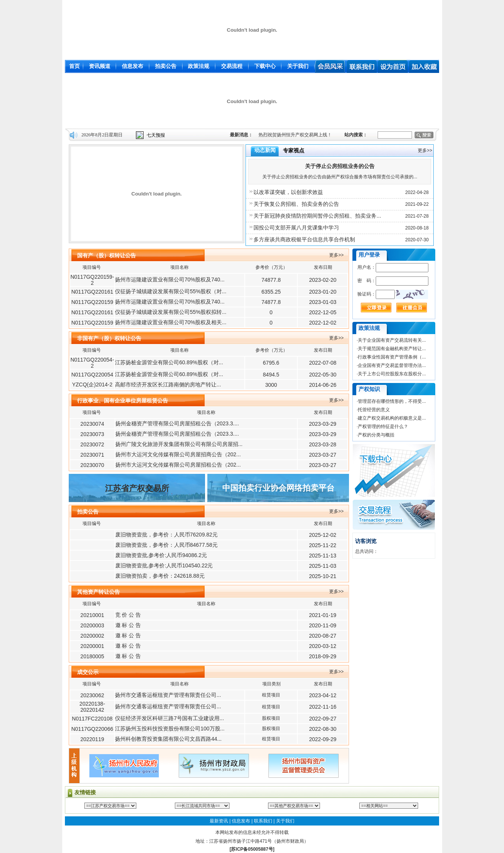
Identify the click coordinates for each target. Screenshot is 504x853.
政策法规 (199, 66)
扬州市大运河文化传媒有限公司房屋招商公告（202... (178, 454)
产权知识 (369, 389)
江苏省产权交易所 (137, 488)
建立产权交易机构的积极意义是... (392, 418)
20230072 (92, 444)
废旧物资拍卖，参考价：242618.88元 (160, 576)
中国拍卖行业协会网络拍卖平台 (278, 488)
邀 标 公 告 (128, 625)
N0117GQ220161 (92, 292)
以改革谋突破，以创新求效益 (288, 192)
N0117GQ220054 (92, 375)
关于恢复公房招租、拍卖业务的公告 (296, 204)
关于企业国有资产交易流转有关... (392, 340)
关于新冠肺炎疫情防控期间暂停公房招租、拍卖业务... (317, 216)
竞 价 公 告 (128, 615)
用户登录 (369, 255)
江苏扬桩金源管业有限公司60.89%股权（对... (169, 362)
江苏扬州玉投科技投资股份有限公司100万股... (170, 729)
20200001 (92, 646)
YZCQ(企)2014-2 (92, 384)
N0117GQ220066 (92, 729)
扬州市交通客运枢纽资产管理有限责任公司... (168, 695)
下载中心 (265, 66)
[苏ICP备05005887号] (252, 849)
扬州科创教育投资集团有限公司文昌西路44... (168, 739)
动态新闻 (265, 150)
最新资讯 (219, 821)
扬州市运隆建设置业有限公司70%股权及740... (170, 279)
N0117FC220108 (92, 719)
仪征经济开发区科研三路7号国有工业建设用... (169, 718)
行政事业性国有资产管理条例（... (392, 357)
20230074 (92, 424)
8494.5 (271, 375)
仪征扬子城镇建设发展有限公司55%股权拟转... (171, 312)
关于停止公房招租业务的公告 (340, 166)
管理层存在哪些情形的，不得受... (392, 401)
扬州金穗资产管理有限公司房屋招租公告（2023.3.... (177, 423)
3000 (271, 385)
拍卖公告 (166, 66)
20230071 (92, 455)
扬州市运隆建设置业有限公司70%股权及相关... (171, 322)
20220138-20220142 (92, 707)
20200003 (92, 625)
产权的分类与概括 (376, 435)
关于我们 (298, 66)
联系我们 (263, 821)
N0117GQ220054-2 (92, 363)
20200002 (92, 636)
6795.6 (271, 363)
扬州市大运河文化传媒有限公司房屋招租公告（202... (178, 465)
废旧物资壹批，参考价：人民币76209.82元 (166, 535)
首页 (74, 66)
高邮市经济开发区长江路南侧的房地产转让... (168, 384)
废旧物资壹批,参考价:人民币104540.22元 (164, 565)
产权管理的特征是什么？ (383, 427)
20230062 (92, 695)
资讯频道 (100, 66)
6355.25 (271, 292)
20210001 (92, 615)
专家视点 (294, 150)
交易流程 (232, 66)
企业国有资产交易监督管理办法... (392, 365)
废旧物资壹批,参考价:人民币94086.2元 (161, 555)
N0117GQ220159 (92, 302)
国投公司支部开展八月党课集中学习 (296, 228)
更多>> (425, 150)
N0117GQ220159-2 (92, 280)
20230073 (92, 434)
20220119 (92, 739)
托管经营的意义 (374, 410)
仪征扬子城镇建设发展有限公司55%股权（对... (171, 291)
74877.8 (271, 280)
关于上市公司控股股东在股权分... (392, 374)
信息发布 (132, 66)
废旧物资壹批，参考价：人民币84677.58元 (166, 545)
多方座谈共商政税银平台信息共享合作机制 (304, 239)
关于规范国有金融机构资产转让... (392, 349)
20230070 (92, 465)
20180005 (92, 656)
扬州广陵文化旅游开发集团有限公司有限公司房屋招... (179, 444)
